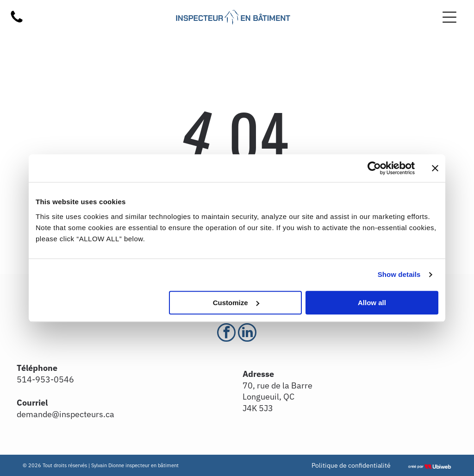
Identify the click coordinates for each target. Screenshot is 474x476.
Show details (399, 274)
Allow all (372, 303)
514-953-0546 (45, 379)
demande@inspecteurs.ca (65, 414)
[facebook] (226, 334)
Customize (236, 303)
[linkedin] (247, 334)
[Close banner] (435, 168)
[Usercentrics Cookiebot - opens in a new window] (374, 168)
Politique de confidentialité (351, 465)
